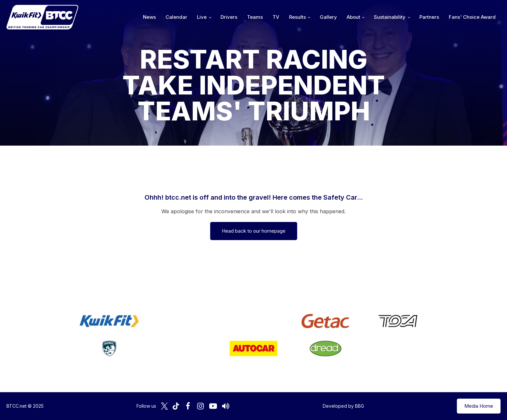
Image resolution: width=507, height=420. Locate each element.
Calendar (176, 17)
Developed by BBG (343, 406)
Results (297, 17)
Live (202, 17)
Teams (255, 17)
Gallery (328, 17)
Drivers (229, 17)
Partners (429, 17)
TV (276, 17)
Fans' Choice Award (472, 17)
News (149, 17)
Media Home (479, 406)
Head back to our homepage (254, 231)
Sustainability (390, 17)
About (353, 17)
